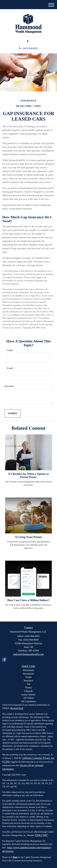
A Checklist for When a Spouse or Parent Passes (29, 475)
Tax (29, 684)
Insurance (28, 681)
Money (28, 688)
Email (10, 368)
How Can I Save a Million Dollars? (28, 600)
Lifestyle (28, 691)
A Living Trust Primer (28, 537)
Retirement (28, 670)
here (15, 857)
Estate (28, 677)
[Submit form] (13, 414)
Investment (28, 674)
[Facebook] (28, 41)
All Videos (28, 698)
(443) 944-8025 (28, 48)
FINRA (39, 835)
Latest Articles (28, 695)
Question (9, 386)
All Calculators (28, 701)
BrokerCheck (17, 708)
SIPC (45, 835)
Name (10, 350)
